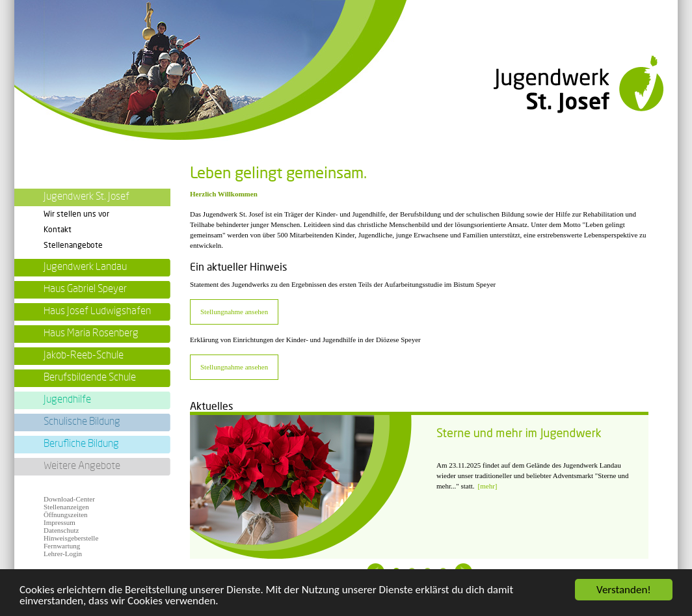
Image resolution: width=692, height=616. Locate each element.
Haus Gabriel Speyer (85, 289)
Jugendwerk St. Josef (86, 196)
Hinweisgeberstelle (71, 538)
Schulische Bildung (82, 422)
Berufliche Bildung (81, 444)
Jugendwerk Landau (85, 267)
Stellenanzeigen (66, 507)
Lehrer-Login (63, 554)
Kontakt (58, 230)
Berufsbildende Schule (90, 377)
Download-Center (69, 499)
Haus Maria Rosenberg (91, 333)
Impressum (60, 522)
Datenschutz (61, 530)
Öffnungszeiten (66, 515)
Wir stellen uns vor (76, 214)
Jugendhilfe (67, 399)
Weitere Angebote (82, 466)
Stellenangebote (73, 245)
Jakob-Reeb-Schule (84, 355)
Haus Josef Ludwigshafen (97, 311)
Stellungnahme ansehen (234, 312)
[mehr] (488, 486)
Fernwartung (62, 546)
